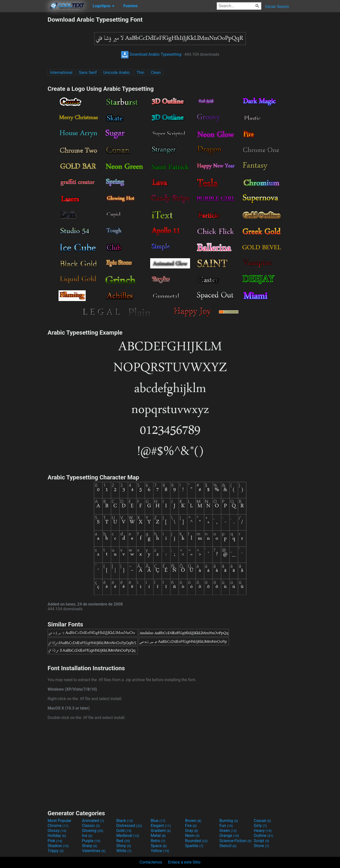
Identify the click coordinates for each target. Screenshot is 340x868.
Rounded (196, 841)
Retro (158, 841)
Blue (158, 821)
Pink (55, 841)
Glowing (93, 831)
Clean (156, 73)
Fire (191, 826)
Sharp (90, 846)
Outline (264, 836)
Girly (260, 826)
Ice (87, 836)
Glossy (57, 831)
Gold (124, 831)
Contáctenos (151, 862)
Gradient (161, 831)
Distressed (129, 826)
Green (228, 831)
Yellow (160, 851)
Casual (262, 821)
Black (125, 821)
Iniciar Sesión (277, 7)
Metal (158, 836)
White (124, 851)
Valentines (94, 851)
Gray (192, 831)
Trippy (56, 851)
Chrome (58, 826)
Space (159, 846)
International (61, 73)
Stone (261, 846)
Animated (93, 821)
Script (262, 841)
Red (123, 841)
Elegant (161, 826)
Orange (229, 836)
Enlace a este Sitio (184, 862)
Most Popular (60, 821)
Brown (193, 821)
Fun (226, 826)
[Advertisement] (24, 91)
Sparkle (194, 846)
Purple (91, 841)
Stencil (228, 846)
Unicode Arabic (117, 73)
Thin (140, 73)
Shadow (58, 846)
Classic (91, 826)
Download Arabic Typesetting (151, 54)
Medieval (128, 836)
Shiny (124, 846)
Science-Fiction (236, 841)
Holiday (57, 836)
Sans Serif (88, 73)
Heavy (263, 831)
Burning (229, 821)
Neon (192, 836)
